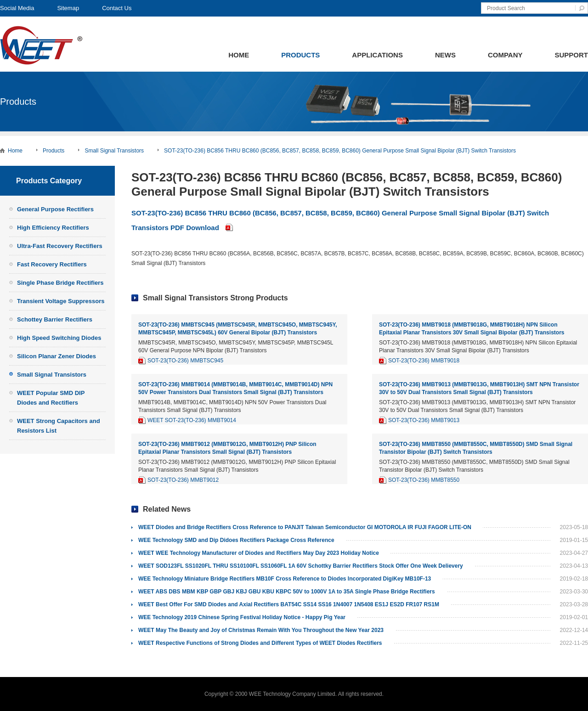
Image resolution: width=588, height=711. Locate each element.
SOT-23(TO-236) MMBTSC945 (185, 361)
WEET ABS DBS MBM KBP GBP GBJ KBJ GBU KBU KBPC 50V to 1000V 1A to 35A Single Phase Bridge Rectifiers (287, 592)
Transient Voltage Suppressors (61, 301)
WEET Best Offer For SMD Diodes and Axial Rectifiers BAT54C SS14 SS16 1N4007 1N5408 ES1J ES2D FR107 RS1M (289, 604)
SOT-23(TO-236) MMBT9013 (424, 420)
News (445, 55)
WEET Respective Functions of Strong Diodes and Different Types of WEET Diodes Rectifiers (260, 643)
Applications (377, 55)
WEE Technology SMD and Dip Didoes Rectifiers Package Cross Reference (236, 540)
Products (300, 55)
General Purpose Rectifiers (55, 209)
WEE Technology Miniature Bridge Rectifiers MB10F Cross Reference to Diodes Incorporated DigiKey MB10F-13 (285, 579)
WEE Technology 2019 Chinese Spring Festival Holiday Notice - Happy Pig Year (242, 617)
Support (571, 55)
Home (239, 55)
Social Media (17, 8)
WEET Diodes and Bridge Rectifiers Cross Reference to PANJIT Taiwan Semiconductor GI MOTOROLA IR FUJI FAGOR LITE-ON (305, 527)
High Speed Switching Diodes (59, 338)
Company (505, 55)
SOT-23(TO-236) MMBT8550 (424, 480)
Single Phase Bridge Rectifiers (60, 283)
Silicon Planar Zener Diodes (57, 356)
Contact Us (117, 8)
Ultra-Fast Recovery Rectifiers (60, 246)
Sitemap (68, 8)
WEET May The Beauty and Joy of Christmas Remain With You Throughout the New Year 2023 (261, 630)
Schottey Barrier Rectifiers (55, 319)
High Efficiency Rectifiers (53, 228)
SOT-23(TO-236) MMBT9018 (424, 361)
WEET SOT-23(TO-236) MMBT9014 (192, 420)
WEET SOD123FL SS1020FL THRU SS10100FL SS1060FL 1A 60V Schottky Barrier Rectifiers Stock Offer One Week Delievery (301, 566)
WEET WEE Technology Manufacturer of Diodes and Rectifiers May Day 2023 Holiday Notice (259, 553)
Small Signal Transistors (114, 151)
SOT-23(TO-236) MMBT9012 (183, 480)
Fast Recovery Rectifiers (52, 264)
